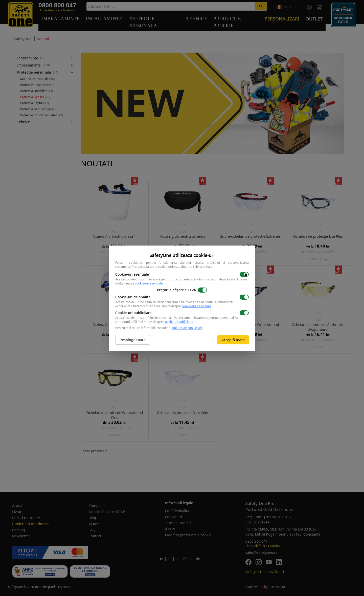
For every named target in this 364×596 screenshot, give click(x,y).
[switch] (244, 274)
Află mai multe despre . (181, 306)
